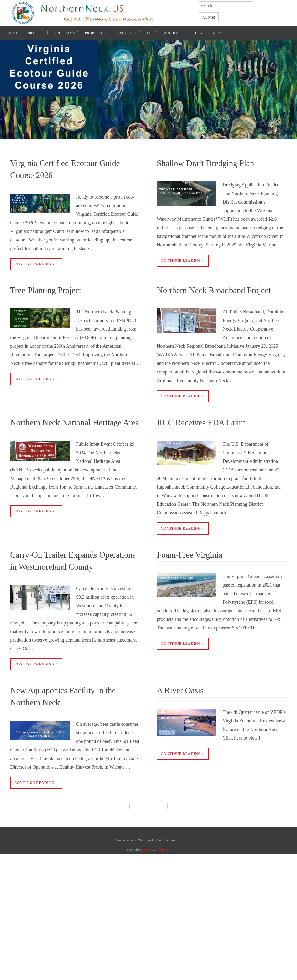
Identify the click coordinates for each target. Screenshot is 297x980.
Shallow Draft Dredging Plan (215, 163)
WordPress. (163, 875)
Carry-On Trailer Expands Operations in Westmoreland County (67, 579)
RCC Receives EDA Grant (210, 435)
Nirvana (147, 875)
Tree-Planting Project (53, 290)
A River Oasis (185, 715)
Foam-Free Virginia (196, 567)
